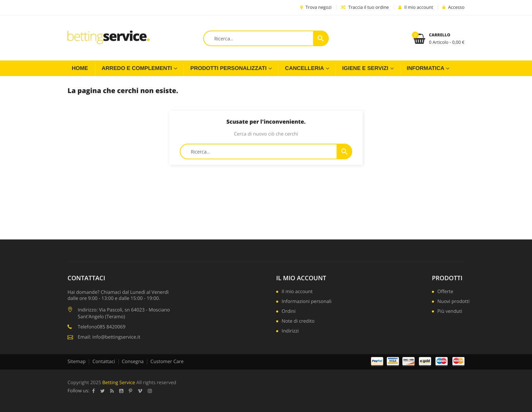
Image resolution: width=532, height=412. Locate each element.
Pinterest (131, 391)
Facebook (94, 391)
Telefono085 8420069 (102, 327)
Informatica (426, 68)
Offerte (445, 292)
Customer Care (167, 362)
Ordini (289, 312)
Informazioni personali (307, 302)
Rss (112, 391)
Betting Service (119, 383)
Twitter (103, 391)
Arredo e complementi (138, 68)
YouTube (121, 391)
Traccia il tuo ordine (365, 7)
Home (80, 68)
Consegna (133, 362)
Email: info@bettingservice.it (109, 337)
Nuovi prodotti (453, 302)
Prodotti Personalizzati (229, 68)
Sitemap (77, 362)
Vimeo (140, 391)
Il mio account (301, 278)
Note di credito (298, 322)
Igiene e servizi (366, 68)
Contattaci (104, 362)
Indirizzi (290, 332)
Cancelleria (305, 68)
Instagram (150, 391)
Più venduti (450, 312)
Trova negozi (316, 7)
